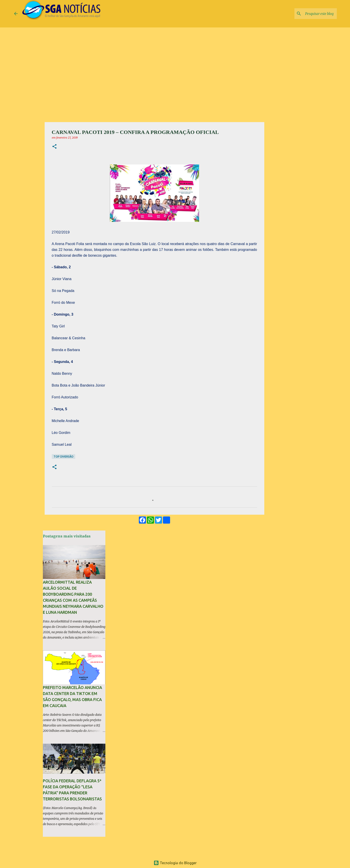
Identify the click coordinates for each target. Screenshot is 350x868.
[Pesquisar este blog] (313, 14)
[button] (54, 147)
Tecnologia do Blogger (175, 863)
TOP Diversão (64, 457)
